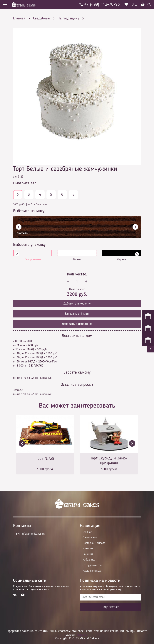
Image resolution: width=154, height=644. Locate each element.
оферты (82, 635)
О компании (90, 538)
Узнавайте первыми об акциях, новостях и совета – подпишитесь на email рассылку (110, 588)
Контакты (88, 549)
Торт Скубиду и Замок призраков (109, 461)
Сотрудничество (92, 565)
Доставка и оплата (94, 543)
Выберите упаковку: (30, 245)
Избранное (89, 560)
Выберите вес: (25, 183)
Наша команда (92, 571)
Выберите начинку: (29, 211)
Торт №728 (45, 459)
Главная (87, 532)
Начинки (88, 554)
